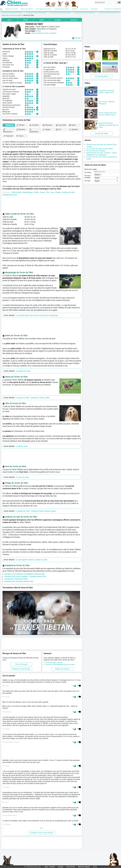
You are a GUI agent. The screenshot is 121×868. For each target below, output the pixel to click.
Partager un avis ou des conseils (42, 832)
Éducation (47, 125)
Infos (9, 20)
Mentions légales (84, 866)
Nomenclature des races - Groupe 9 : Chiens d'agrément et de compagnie (102, 154)
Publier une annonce (62, 668)
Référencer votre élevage (21, 668)
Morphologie (28, 191)
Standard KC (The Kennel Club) (16, 578)
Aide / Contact (50, 866)
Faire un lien (71, 866)
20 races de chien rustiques (96, 151)
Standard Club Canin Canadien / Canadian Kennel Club (25, 575)
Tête (48, 191)
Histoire (20, 125)
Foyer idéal (61, 125)
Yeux (52, 191)
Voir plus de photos (102, 76)
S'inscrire (108, 9)
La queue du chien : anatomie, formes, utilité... (33, 397)
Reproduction (8, 131)
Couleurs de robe (68, 191)
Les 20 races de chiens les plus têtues (100, 149)
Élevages (58, 20)
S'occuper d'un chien (43, 9)
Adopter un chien (11, 9)
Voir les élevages (21, 663)
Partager (76, 38)
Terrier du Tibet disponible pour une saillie (60, 663)
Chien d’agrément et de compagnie (44, 33)
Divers (20, 136)
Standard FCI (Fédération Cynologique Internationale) (25, 573)
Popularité (8, 136)
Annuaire (94, 9)
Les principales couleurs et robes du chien (31, 559)
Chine (39, 31)
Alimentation (34, 131)
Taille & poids (17, 191)
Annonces (84, 9)
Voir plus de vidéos (102, 133)
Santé (72, 125)
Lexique (60, 866)
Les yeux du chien (22, 476)
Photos (26, 20)
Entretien (21, 130)
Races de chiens (27, 9)
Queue (42, 191)
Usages (46, 130)
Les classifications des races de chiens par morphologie (37, 314)
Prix (58, 130)
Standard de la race (10, 194)
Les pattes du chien (23, 370)
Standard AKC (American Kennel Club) (19, 580)
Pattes (36, 191)
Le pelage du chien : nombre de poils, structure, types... (37, 510)
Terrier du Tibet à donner (54, 661)
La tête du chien (22, 445)
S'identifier (117, 9)
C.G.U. (95, 866)
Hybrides (73, 130)
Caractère (34, 125)
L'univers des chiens (61, 9)
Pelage (58, 191)
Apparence (8, 125)
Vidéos (42, 20)
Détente (75, 9)
